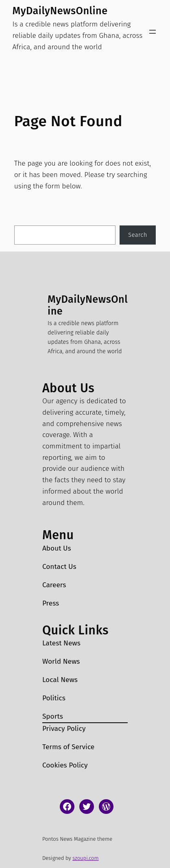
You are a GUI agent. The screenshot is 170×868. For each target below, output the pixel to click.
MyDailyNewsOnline (60, 11)
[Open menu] (153, 32)
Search (138, 235)
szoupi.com (85, 858)
